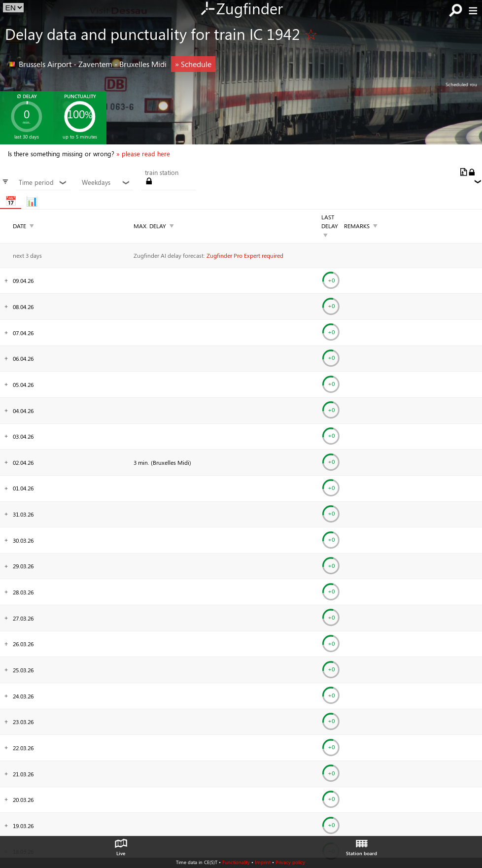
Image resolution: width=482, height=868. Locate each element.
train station (162, 173)
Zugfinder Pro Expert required (245, 255)
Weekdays (106, 182)
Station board (361, 845)
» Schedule (193, 64)
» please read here (143, 154)
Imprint (263, 862)
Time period (43, 182)
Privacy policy (290, 862)
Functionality (236, 862)
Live (121, 845)
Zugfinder (241, 9)
